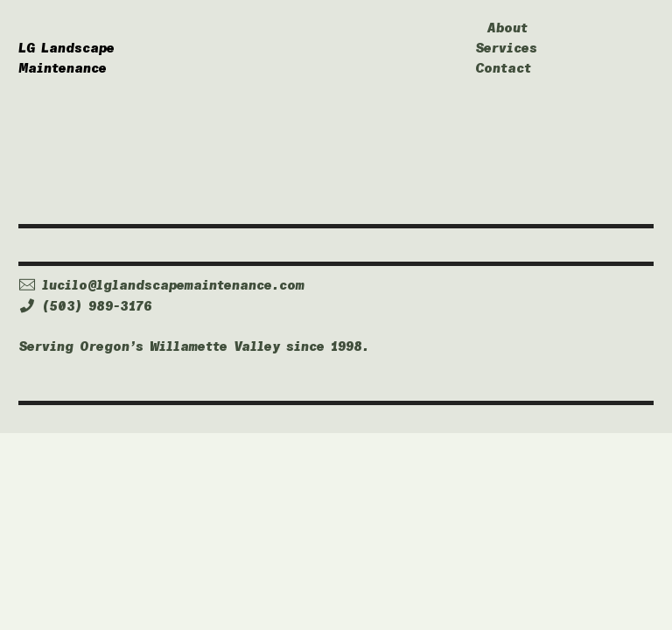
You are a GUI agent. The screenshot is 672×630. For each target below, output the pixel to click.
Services (506, 48)
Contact (503, 68)
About (507, 28)
